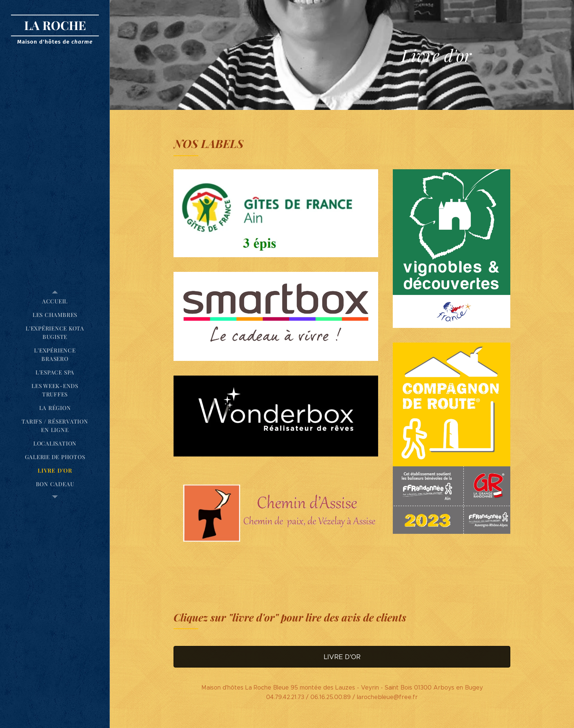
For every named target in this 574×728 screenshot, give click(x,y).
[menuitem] (55, 301)
